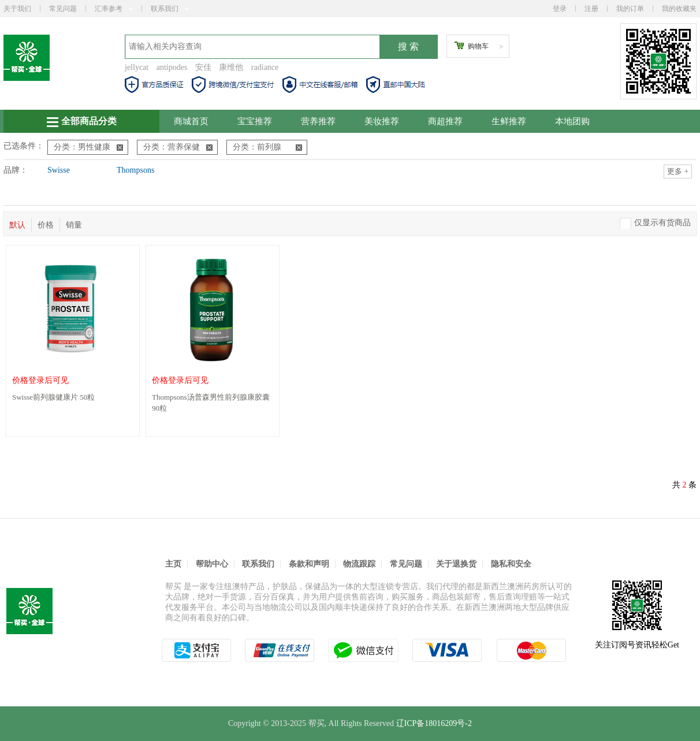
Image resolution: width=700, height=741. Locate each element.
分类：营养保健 (178, 147)
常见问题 (63, 9)
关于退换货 (456, 564)
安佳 (203, 67)
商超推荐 (445, 121)
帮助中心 (212, 564)
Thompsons (135, 170)
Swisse (59, 170)
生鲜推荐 (509, 121)
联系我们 (170, 9)
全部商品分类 (82, 122)
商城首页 (191, 121)
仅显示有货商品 (662, 223)
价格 (46, 225)
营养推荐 (318, 121)
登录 (560, 9)
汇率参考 (114, 9)
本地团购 (572, 121)
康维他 (231, 67)
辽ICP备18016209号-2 (434, 723)
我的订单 (630, 9)
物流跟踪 (359, 564)
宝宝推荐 (255, 121)
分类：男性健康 (88, 147)
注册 (591, 9)
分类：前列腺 (267, 147)
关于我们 (17, 9)
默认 (17, 225)
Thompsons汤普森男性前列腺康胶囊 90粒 (211, 403)
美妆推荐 (382, 121)
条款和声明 (309, 564)
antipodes (172, 67)
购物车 (478, 46)
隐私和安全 (511, 564)
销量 (74, 225)
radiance (265, 67)
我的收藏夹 (679, 9)
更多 (678, 171)
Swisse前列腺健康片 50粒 (53, 397)
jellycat (137, 67)
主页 (173, 564)
